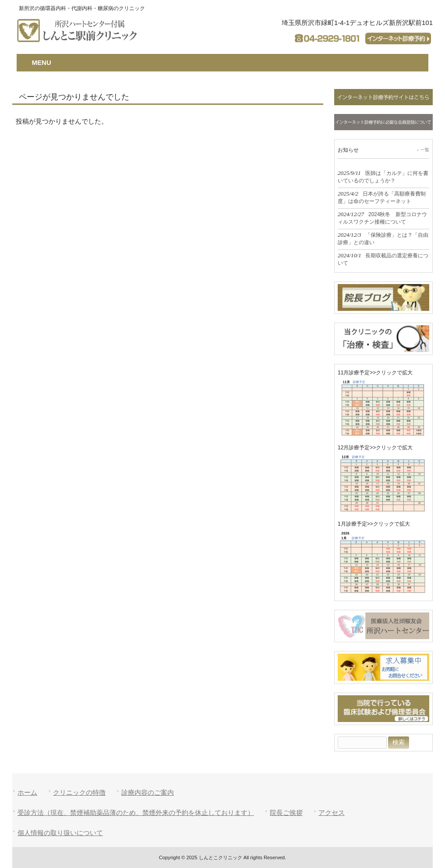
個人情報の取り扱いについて (60, 833)
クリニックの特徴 (79, 792)
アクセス (332, 813)
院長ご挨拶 (286, 813)
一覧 (425, 150)
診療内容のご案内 (148, 792)
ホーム (27, 792)
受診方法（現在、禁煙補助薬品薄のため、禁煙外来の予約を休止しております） (136, 813)
